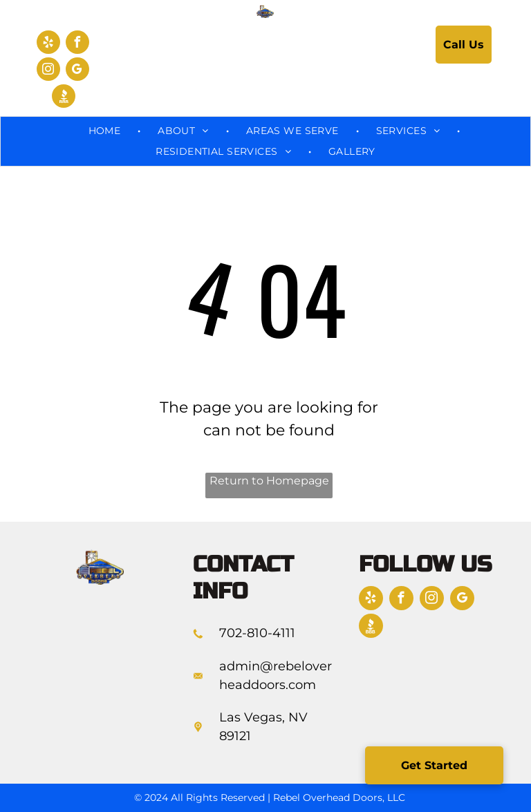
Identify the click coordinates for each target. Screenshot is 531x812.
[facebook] (77, 44)
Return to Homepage (269, 481)
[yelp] (48, 44)
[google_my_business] (77, 71)
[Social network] (64, 98)
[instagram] (48, 71)
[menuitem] (106, 131)
